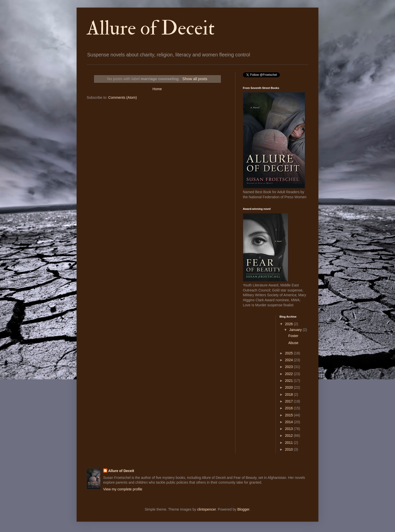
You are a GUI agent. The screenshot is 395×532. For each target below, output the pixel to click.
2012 (289, 436)
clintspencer (207, 509)
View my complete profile (123, 489)
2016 (289, 408)
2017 (289, 401)
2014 (289, 422)
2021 (289, 381)
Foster (293, 336)
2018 (289, 394)
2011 (289, 443)
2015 (289, 415)
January (296, 330)
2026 (289, 324)
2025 (289, 353)
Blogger (243, 509)
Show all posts (195, 79)
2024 (289, 360)
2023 (289, 367)
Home (157, 89)
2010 (289, 449)
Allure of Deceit (151, 28)
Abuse (293, 343)
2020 (289, 387)
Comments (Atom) (123, 97)
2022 (289, 374)
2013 (289, 429)
